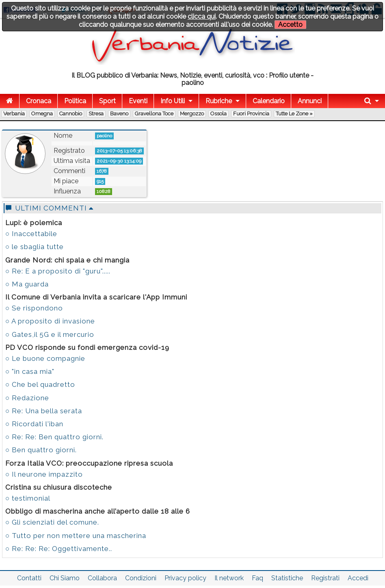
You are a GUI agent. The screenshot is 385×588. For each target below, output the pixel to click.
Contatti (29, 578)
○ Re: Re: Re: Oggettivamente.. (59, 549)
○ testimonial (28, 498)
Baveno (119, 114)
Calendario (269, 101)
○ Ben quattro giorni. (41, 450)
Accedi (358, 578)
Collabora (102, 578)
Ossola (218, 114)
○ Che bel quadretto (40, 384)
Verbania (14, 114)
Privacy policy (185, 578)
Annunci (310, 101)
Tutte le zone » (294, 114)
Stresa (96, 114)
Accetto (290, 25)
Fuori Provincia (251, 114)
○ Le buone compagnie (45, 358)
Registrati (325, 578)
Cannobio (71, 114)
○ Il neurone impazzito (44, 474)
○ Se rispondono (34, 308)
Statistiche (287, 578)
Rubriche (219, 101)
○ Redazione (27, 398)
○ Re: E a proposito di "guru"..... (58, 271)
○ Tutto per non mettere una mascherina (76, 536)
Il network (229, 578)
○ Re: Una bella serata (44, 411)
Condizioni (141, 578)
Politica (75, 101)
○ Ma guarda (27, 284)
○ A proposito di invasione (50, 321)
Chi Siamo (65, 578)
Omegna (42, 114)
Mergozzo (192, 114)
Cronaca (39, 101)
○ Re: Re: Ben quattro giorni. (54, 437)
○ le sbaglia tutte (35, 247)
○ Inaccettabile (31, 234)
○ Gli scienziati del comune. (52, 522)
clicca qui (202, 16)
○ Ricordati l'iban (34, 424)
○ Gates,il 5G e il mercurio (50, 334)
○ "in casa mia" (30, 371)
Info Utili (173, 101)
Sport (107, 101)
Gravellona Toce (154, 114)
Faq (257, 578)
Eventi (138, 101)
